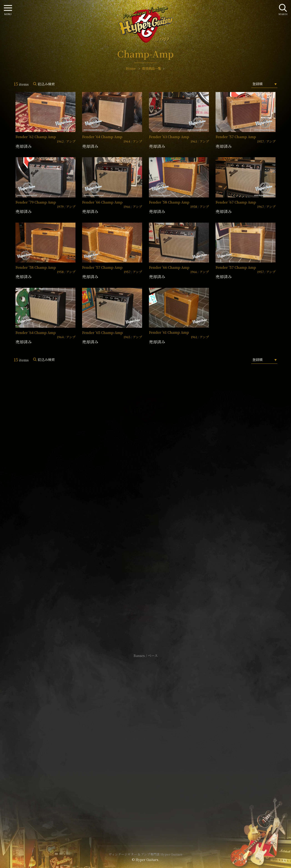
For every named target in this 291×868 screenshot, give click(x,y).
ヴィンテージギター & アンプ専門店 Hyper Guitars (145, 854)
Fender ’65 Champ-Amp (102, 332)
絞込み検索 (46, 84)
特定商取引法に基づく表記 (145, 739)
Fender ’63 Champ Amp (169, 137)
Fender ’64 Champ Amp (102, 137)
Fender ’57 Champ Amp (236, 137)
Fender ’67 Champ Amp (236, 202)
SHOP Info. (146, 520)
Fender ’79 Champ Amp (36, 202)
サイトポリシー (145, 732)
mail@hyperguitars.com (152, 506)
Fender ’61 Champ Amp (169, 332)
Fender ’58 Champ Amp (169, 202)
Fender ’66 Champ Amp (102, 202)
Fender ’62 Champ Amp (36, 137)
